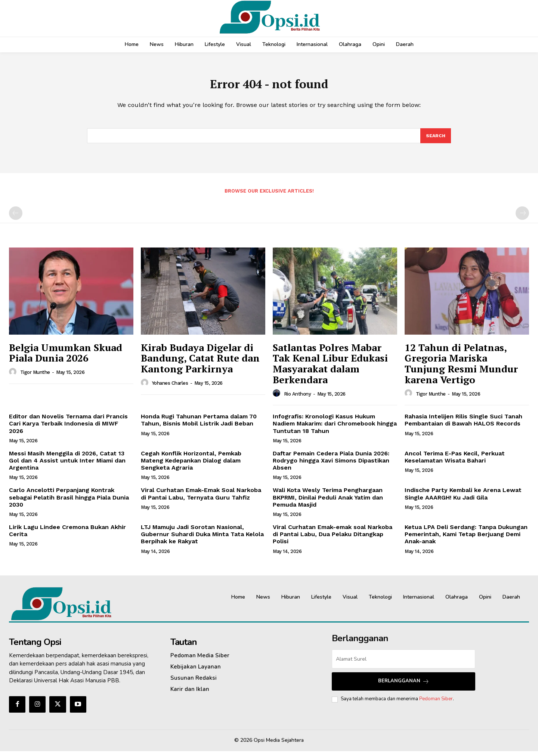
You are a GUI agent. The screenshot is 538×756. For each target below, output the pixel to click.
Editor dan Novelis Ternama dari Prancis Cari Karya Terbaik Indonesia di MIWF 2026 (68, 429)
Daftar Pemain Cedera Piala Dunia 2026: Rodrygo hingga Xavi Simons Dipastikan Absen (331, 466)
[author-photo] (14, 377)
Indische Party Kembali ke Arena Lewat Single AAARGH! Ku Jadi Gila (463, 499)
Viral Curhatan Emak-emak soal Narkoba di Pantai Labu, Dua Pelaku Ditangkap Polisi (333, 539)
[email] (403, 664)
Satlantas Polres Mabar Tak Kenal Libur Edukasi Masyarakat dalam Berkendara (330, 369)
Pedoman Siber (436, 704)
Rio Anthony (298, 399)
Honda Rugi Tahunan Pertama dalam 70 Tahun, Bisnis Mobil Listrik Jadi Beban (199, 425)
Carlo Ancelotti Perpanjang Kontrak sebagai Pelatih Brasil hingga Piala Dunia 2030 (69, 502)
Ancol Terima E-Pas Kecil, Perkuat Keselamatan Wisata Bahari (455, 462)
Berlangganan (404, 686)
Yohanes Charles (170, 388)
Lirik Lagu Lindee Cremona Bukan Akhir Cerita (67, 536)
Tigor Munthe (35, 377)
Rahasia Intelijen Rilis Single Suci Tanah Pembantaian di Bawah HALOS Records (463, 425)
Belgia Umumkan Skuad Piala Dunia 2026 (66, 358)
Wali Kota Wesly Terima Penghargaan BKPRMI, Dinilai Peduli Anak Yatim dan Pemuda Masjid (328, 502)
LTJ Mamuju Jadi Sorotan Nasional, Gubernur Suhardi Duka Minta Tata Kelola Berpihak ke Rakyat (202, 539)
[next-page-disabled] (522, 218)
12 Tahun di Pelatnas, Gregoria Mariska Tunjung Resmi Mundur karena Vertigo (461, 369)
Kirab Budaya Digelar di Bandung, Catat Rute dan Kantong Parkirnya (200, 363)
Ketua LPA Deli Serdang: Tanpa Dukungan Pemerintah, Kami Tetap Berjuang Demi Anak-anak (466, 539)
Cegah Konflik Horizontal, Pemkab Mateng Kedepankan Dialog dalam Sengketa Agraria (191, 466)
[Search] (435, 140)
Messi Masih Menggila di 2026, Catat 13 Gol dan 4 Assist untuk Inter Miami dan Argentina (67, 466)
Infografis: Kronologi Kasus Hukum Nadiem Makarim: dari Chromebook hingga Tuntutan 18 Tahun (335, 429)
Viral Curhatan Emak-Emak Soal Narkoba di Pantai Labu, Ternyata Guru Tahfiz (201, 499)
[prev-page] (16, 218)
